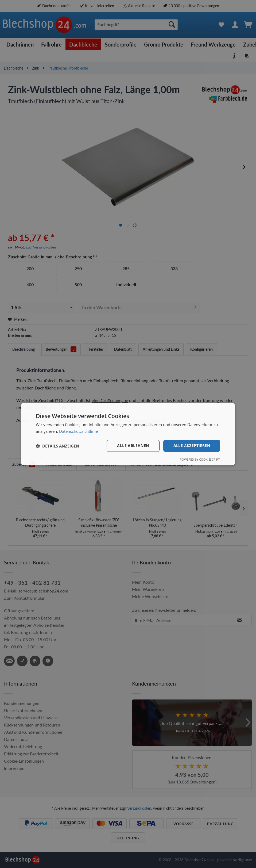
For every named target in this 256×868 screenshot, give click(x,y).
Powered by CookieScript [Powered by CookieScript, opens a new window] (200, 459)
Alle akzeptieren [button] (192, 446)
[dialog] (128, 434)
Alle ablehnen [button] (133, 446)
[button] (57, 446)
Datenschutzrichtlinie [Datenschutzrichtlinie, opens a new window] (78, 431)
